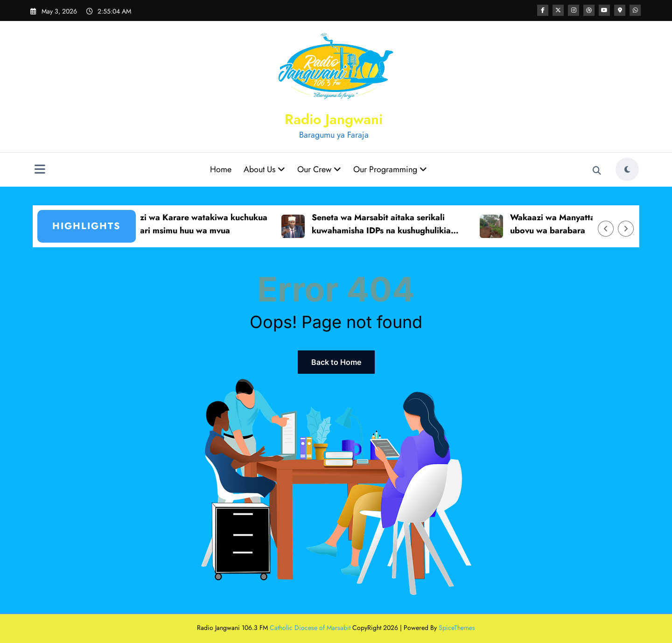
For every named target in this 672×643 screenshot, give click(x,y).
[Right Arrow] (626, 229)
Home (221, 169)
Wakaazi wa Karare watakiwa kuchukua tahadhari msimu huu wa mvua (196, 224)
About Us (264, 169)
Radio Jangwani (334, 119)
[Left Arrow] (606, 229)
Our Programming (390, 169)
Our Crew (319, 169)
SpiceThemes (457, 628)
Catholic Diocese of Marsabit (310, 628)
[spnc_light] (627, 169)
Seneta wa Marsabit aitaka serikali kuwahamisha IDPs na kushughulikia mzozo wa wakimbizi (386, 225)
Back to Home (336, 362)
